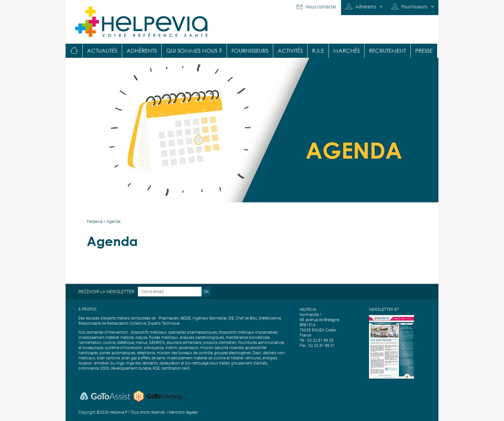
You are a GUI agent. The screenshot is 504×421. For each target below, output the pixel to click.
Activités (290, 51)
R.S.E (318, 51)
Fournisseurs (414, 7)
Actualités (102, 51)
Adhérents (366, 7)
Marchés (346, 51)
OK (206, 291)
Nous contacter (321, 7)
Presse (424, 51)
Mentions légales (183, 412)
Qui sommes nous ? (194, 51)
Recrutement (387, 51)
